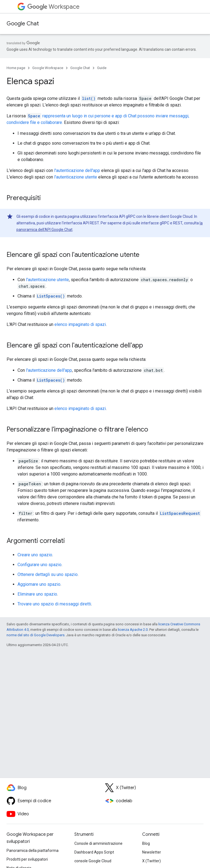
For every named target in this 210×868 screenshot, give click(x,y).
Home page (16, 68)
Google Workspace (48, 68)
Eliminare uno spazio (37, 594)
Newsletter (152, 852)
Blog (146, 843)
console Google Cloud (93, 861)
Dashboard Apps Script (94, 852)
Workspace (53, 7)
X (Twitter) (151, 861)
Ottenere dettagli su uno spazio (48, 574)
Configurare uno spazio (40, 565)
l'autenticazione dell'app (77, 170)
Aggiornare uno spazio (39, 584)
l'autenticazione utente (76, 177)
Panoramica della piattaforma (33, 851)
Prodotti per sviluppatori (27, 859)
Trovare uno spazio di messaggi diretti (54, 604)
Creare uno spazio (35, 555)
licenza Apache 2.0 (133, 630)
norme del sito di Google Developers (36, 635)
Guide (102, 68)
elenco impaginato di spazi (80, 324)
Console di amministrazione (98, 843)
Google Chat (23, 24)
